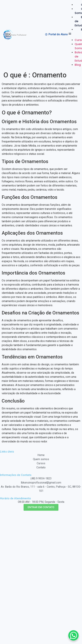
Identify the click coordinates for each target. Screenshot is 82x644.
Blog (78, 65)
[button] (74, 34)
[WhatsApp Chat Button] (73, 635)
